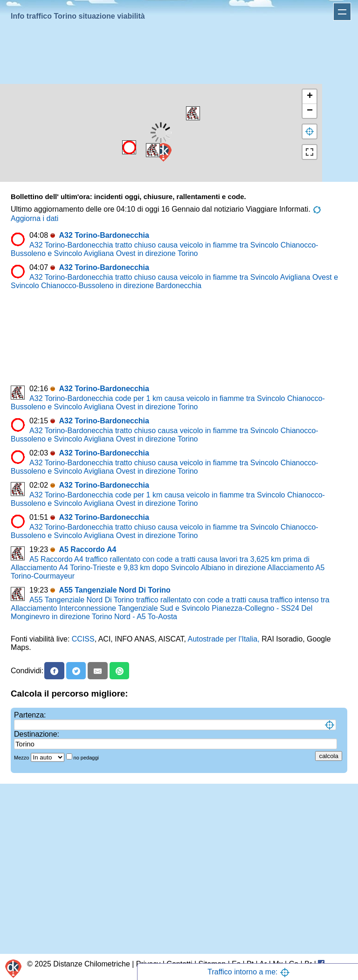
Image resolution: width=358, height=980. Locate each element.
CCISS (83, 639)
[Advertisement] (177, 54)
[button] (129, 147)
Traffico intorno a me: (249, 972)
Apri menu (342, 12)
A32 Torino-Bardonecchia (104, 235)
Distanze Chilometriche (92, 964)
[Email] (98, 671)
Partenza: (30, 715)
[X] (76, 671)
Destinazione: (37, 734)
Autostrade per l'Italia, (223, 639)
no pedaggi (87, 758)
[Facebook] (54, 671)
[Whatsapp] (120, 671)
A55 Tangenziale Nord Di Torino (114, 590)
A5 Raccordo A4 (87, 549)
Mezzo (22, 758)
